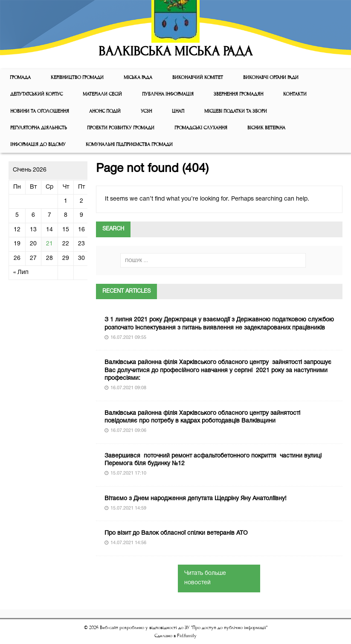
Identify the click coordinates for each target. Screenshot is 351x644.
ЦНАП (178, 111)
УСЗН (146, 111)
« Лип (21, 272)
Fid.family (187, 636)
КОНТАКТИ (295, 94)
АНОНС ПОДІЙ (105, 111)
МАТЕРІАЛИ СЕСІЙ (102, 94)
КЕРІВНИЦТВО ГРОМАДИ (77, 77)
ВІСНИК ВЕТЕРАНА (266, 128)
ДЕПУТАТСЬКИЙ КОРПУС (36, 94)
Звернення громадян (238, 94)
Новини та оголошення (40, 111)
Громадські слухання (201, 128)
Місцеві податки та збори (236, 111)
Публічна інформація (168, 94)
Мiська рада (138, 77)
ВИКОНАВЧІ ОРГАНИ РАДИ (271, 77)
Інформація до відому (38, 144)
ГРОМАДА (20, 77)
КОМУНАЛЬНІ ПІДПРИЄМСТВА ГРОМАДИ (129, 144)
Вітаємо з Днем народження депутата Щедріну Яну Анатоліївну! (196, 499)
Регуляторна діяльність (39, 128)
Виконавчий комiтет (198, 77)
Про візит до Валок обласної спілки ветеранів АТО (176, 533)
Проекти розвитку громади (121, 128)
